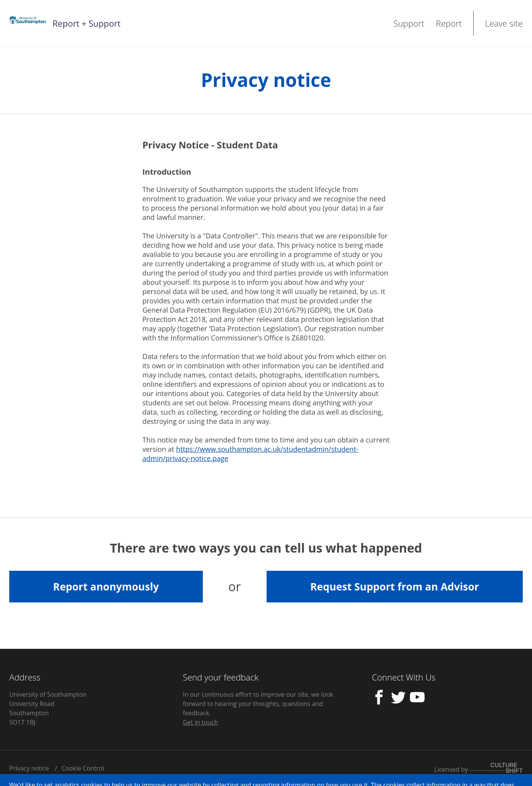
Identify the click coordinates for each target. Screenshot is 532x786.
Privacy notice (29, 768)
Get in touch (200, 722)
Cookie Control (83, 768)
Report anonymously (106, 587)
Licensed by (478, 769)
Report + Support (87, 23)
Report (449, 23)
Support (409, 23)
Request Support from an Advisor (395, 587)
